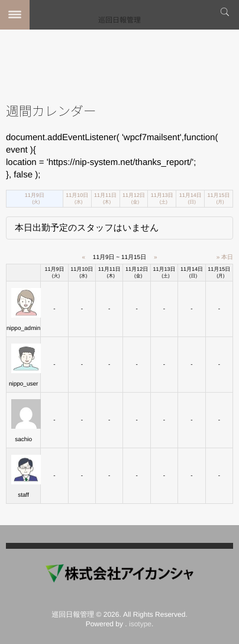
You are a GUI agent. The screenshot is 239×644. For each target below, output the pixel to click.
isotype (140, 624)
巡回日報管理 (119, 20)
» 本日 (225, 258)
